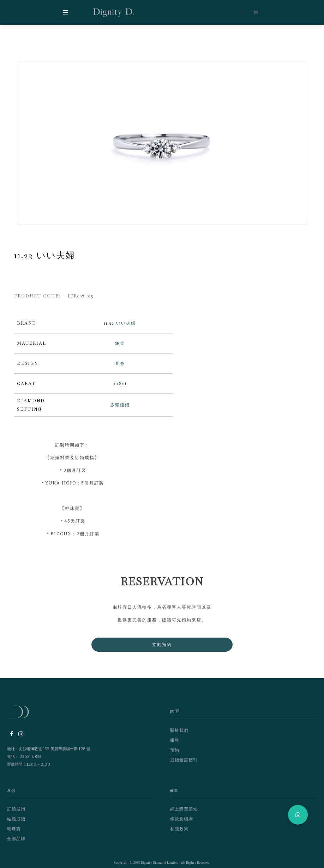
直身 (120, 366)
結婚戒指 (16, 822)
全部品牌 (16, 841)
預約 (175, 753)
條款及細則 (182, 822)
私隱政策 (179, 831)
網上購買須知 (184, 812)
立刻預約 (162, 647)
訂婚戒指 (16, 812)
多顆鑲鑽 (120, 408)
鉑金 (120, 346)
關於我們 (179, 733)
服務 (175, 743)
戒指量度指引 (184, 763)
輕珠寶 (14, 831)
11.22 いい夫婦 (120, 326)
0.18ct (120, 386)
